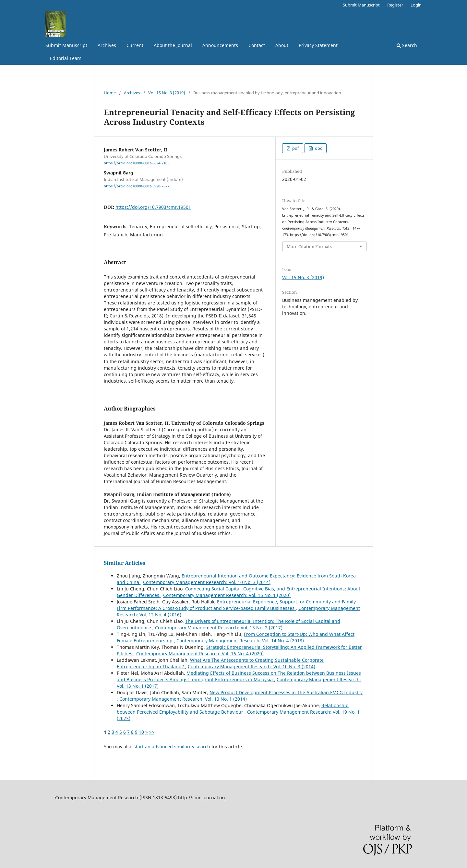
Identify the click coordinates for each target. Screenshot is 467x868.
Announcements (220, 45)
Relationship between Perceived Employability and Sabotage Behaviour (233, 709)
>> (152, 732)
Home (110, 93)
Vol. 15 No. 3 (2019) (167, 93)
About (282, 45)
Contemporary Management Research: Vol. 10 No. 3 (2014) (207, 582)
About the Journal (173, 45)
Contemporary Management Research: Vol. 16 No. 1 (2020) (227, 595)
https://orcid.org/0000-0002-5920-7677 (137, 186)
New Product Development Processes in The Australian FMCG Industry (286, 692)
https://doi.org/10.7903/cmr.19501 (153, 207)
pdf (295, 148)
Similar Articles (125, 563)
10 (141, 732)
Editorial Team (66, 58)
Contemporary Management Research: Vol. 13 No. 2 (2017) (219, 628)
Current (135, 45)
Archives (107, 45)
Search (407, 45)
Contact (257, 45)
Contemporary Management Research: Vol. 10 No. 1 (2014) (183, 699)
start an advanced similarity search (172, 747)
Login (416, 5)
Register (395, 5)
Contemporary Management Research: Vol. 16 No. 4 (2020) (200, 654)
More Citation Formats (309, 246)
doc (318, 148)
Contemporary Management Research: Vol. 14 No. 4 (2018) (240, 641)
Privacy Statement (318, 45)
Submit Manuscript (66, 45)
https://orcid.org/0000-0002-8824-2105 (137, 163)
